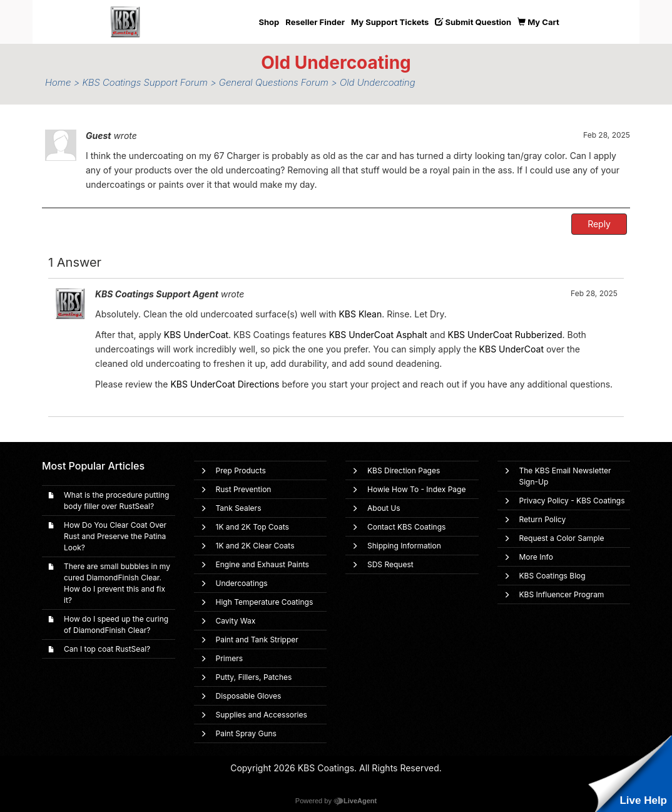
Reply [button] (599, 224)
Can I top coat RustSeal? (107, 649)
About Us (384, 508)
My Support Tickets (390, 22)
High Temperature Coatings (265, 602)
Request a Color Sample (562, 538)
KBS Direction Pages (404, 470)
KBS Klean (360, 314)
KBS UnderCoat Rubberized (505, 335)
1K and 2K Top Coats (252, 527)
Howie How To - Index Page (416, 489)
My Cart (538, 22)
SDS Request (390, 564)
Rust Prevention (244, 489)
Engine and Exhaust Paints (262, 564)
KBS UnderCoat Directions (225, 384)
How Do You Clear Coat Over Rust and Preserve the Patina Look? (115, 536)
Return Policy (543, 519)
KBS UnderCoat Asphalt (378, 335)
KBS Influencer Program (562, 594)
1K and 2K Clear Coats (255, 546)
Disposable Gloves (249, 696)
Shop (269, 22)
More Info (536, 557)
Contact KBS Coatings (406, 527)
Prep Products (241, 470)
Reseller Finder (315, 22)
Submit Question (473, 22)
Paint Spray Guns (246, 733)
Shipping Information (404, 546)
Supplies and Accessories (262, 715)
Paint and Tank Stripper (257, 640)
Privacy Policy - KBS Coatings (572, 501)
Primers (230, 658)
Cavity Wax (236, 621)
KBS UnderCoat (196, 335)
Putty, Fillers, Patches (254, 677)
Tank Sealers (239, 508)
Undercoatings (242, 583)
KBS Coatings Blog (552, 576)
